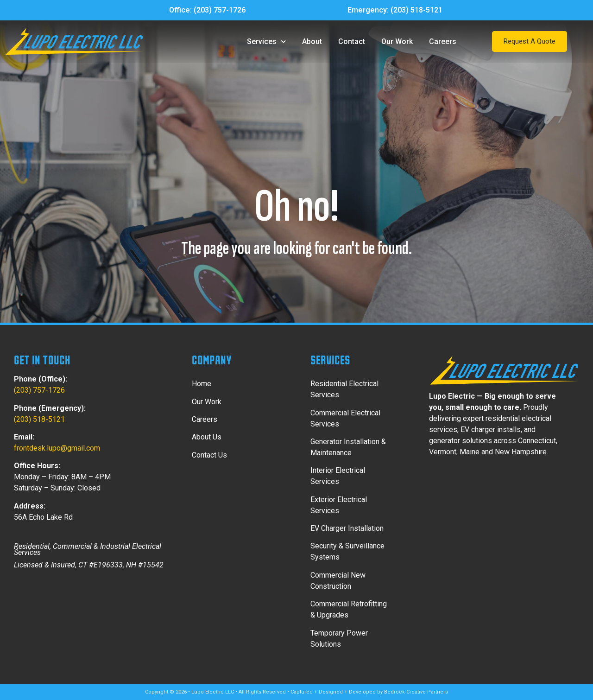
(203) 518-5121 (416, 10)
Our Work (397, 41)
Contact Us (209, 455)
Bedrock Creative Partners (416, 692)
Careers (443, 41)
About (312, 41)
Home (202, 384)
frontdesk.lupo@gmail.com (57, 448)
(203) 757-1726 (220, 10)
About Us (207, 437)
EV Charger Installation (347, 528)
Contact (352, 41)
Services (266, 41)
